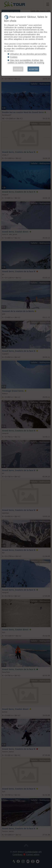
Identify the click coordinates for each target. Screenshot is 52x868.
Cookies (14, 57)
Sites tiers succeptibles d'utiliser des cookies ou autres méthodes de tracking (26, 61)
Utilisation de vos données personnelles (28, 54)
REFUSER (18, 69)
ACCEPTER (33, 69)
